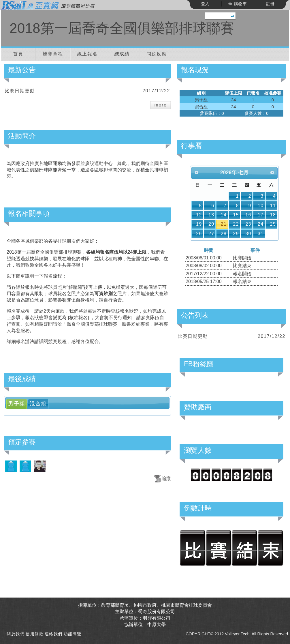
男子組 (201, 100)
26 (199, 234)
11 (273, 206)
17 (261, 215)
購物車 (240, 4)
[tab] (17, 404)
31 (261, 234)
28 (224, 234)
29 (236, 234)
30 (248, 234)
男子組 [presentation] (17, 404)
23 (248, 224)
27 (211, 234)
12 (199, 215)
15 (236, 215)
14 (224, 215)
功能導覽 (73, 634)
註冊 (271, 4)
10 (261, 206)
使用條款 (35, 634)
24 (261, 224)
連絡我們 (54, 634)
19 (199, 224)
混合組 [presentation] (38, 404)
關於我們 (16, 634)
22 (236, 224)
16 (248, 215)
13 (211, 215)
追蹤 (166, 479)
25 (273, 224)
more (161, 105)
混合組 (201, 107)
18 (273, 215)
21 (224, 224)
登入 (205, 4)
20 (211, 224)
